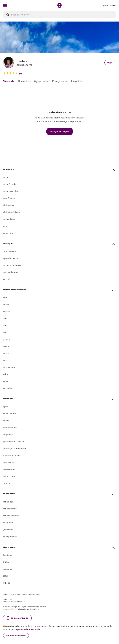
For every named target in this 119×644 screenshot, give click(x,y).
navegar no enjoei (60, 131)
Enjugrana (8, 523)
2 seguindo (77, 81)
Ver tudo (7, 279)
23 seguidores (59, 81)
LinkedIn (7, 583)
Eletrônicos (8, 205)
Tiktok (6, 576)
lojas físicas (9, 462)
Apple (6, 381)
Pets (5, 226)
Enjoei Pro (8, 233)
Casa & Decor (9, 198)
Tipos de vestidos (11, 258)
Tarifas (6, 421)
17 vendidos (24, 81)
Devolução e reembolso (14, 448)
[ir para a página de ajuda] (105, 5)
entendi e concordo (16, 635)
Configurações (10, 537)
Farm (5, 298)
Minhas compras (11, 516)
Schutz (6, 374)
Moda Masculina (11, 191)
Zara (5, 319)
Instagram (8, 569)
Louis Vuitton (9, 367)
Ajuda (6, 407)
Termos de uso (10, 428)
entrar (113, 5)
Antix (5, 360)
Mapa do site (9, 476)
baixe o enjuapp (17, 618)
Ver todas (8, 388)
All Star (6, 353)
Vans (5, 325)
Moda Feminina (10, 184)
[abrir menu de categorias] (5, 5)
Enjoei (6, 177)
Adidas (6, 305)
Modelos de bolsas (12, 265)
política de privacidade (29, 629)
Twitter (6, 562)
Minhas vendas (10, 509)
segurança (8, 434)
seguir (110, 63)
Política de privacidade (14, 441)
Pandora (7, 339)
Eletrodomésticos (11, 212)
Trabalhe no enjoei (12, 455)
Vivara (6, 346)
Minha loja (8, 502)
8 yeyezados (41, 81)
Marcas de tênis (11, 272)
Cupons (7, 483)
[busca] (59, 15)
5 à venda (9, 81)
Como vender (9, 414)
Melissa (7, 312)
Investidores (9, 469)
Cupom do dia (10, 251)
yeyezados (8, 530)
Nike (5, 332)
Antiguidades (9, 219)
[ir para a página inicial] (59, 7)
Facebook (8, 555)
